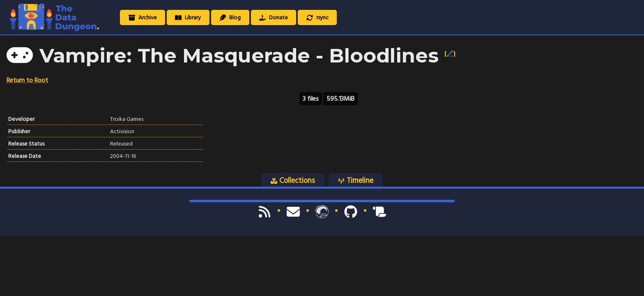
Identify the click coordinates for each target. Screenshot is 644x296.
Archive (143, 17)
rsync (317, 17)
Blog (230, 17)
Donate (274, 17)
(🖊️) (450, 53)
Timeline (356, 180)
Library (188, 17)
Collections (293, 180)
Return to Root (27, 80)
